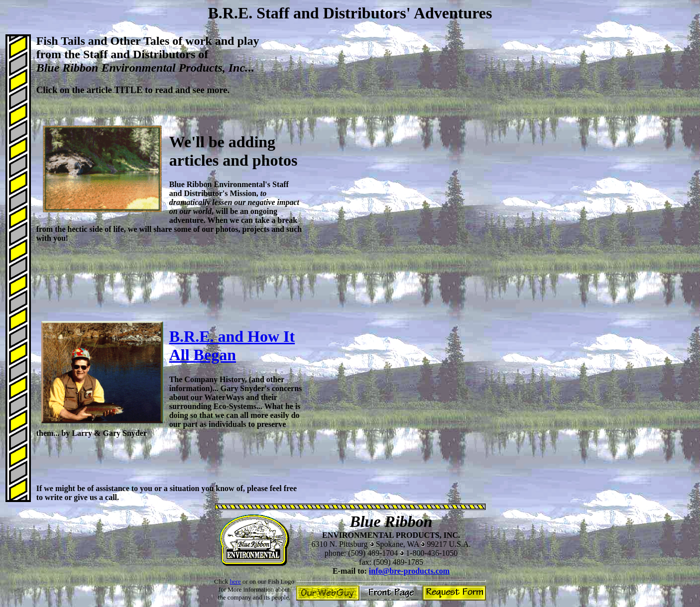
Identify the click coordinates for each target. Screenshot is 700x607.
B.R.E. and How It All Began (232, 346)
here (235, 581)
